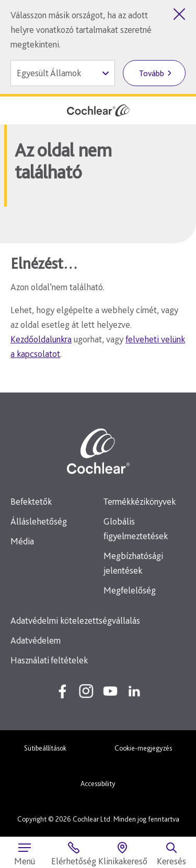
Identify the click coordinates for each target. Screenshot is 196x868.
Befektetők (31, 501)
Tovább (152, 73)
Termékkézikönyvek (140, 501)
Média (22, 541)
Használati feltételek (49, 660)
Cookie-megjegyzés (143, 748)
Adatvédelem (36, 640)
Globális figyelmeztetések (136, 528)
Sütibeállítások (45, 748)
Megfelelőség (130, 590)
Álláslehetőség (39, 521)
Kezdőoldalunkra (41, 339)
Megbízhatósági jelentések (133, 563)
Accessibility (98, 783)
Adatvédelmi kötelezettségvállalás (75, 620)
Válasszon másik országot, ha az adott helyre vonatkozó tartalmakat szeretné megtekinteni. (81, 29)
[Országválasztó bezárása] (179, 14)
